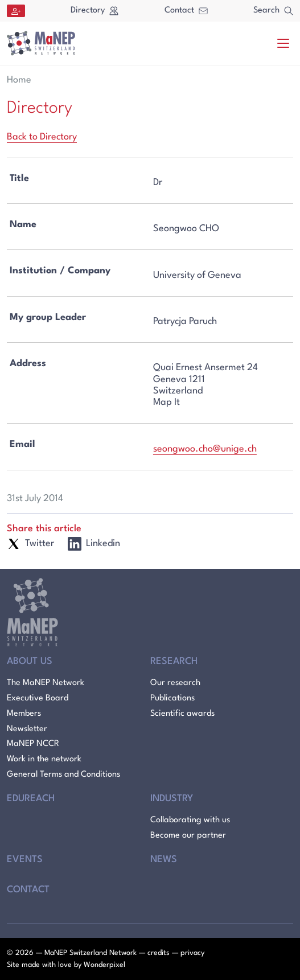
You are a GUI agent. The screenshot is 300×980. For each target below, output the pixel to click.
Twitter (30, 544)
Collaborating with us (190, 820)
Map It (167, 402)
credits (159, 953)
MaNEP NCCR (33, 744)
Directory (94, 11)
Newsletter (27, 729)
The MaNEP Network (46, 683)
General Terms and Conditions (63, 775)
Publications (172, 698)
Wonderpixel (104, 965)
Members (24, 714)
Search (273, 11)
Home (19, 80)
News (164, 860)
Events (25, 860)
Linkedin (94, 544)
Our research (175, 683)
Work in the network (44, 759)
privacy (192, 953)
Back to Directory (42, 137)
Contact (186, 11)
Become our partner (188, 836)
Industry (172, 799)
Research (174, 661)
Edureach (31, 799)
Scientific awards (182, 714)
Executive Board (38, 698)
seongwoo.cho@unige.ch (205, 449)
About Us (30, 661)
